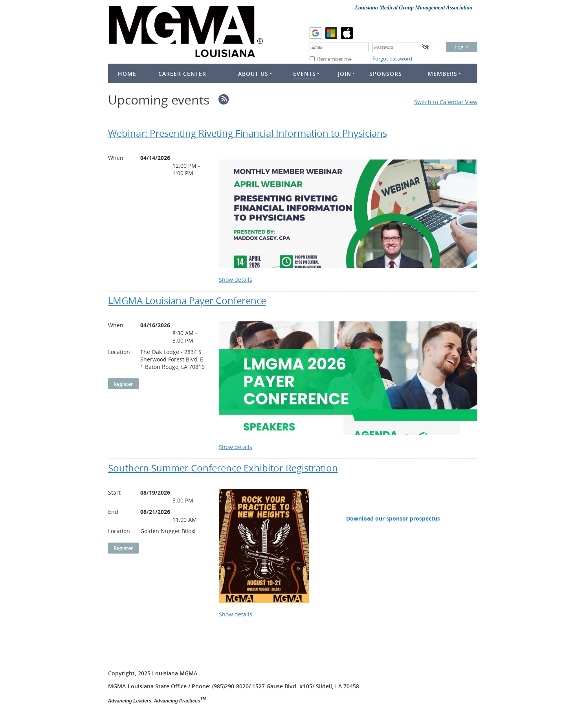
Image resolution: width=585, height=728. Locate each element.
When (116, 158)
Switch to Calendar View (446, 102)
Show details (236, 280)
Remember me (334, 59)
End (113, 512)
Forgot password (392, 59)
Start (114, 492)
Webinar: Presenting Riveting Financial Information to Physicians (248, 133)
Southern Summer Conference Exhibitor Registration (223, 468)
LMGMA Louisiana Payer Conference (187, 301)
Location (119, 352)
